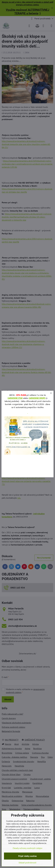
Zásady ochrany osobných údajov (27, 848)
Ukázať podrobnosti (27, 863)
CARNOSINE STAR (15, 398)
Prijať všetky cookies (27, 856)
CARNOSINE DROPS (37, 398)
